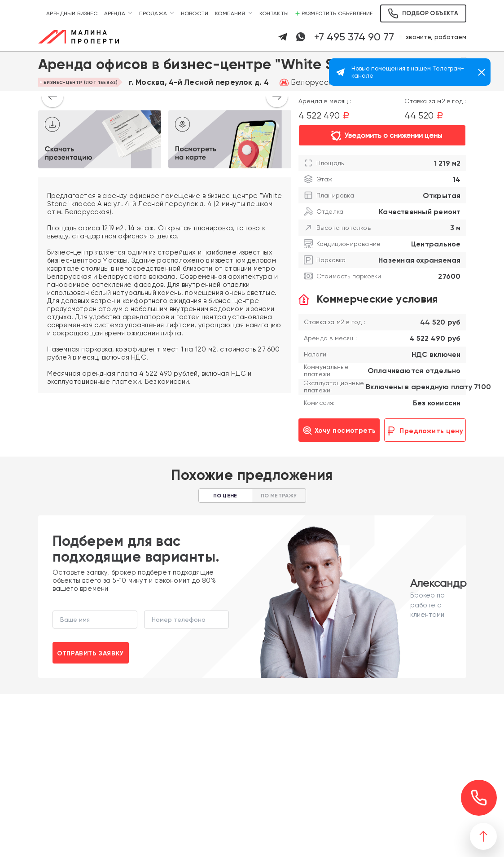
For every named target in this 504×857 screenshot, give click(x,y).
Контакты (274, 13)
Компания (230, 13)
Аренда (115, 13)
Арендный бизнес (72, 13)
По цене (225, 496)
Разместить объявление (334, 13)
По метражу (279, 496)
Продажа (153, 13)
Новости (195, 13)
